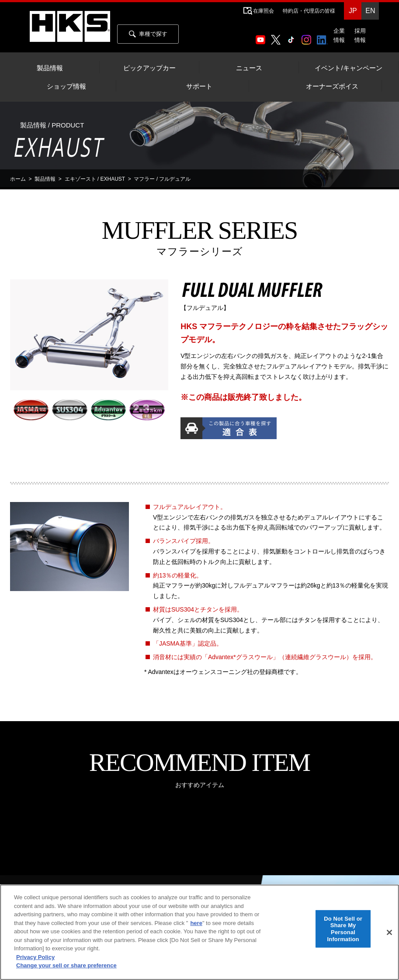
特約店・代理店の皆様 (309, 11)
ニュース (249, 68)
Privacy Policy (35, 957)
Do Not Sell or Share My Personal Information (343, 928)
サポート (199, 86)
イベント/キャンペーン (348, 68)
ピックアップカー (149, 68)
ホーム (18, 179)
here (196, 923)
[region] (199, 932)
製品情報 (50, 68)
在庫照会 (264, 11)
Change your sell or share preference (66, 965)
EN (370, 11)
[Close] (389, 932)
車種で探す (148, 34)
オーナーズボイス (332, 86)
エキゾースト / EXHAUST (95, 179)
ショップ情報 (66, 86)
